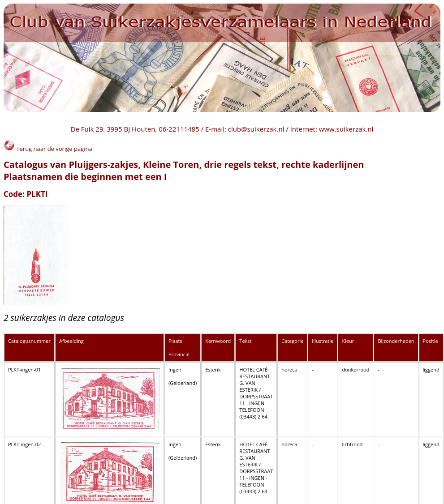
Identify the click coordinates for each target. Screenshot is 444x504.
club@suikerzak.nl (256, 129)
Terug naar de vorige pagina (48, 149)
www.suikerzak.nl (346, 129)
